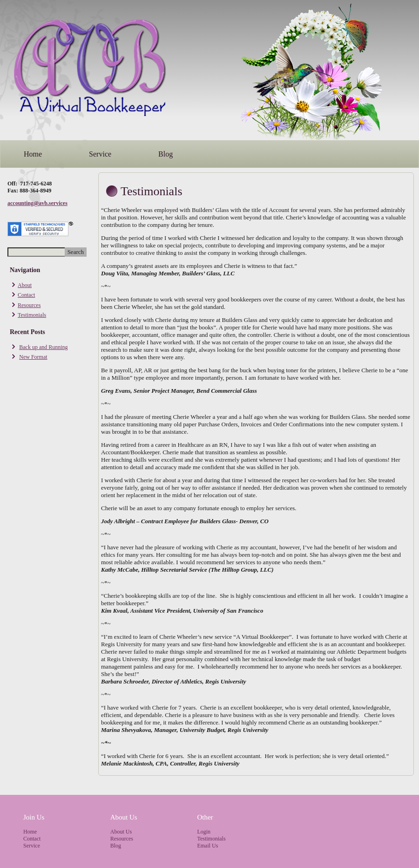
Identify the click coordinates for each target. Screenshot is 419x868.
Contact (26, 295)
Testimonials (32, 315)
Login (204, 832)
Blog (166, 154)
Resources (29, 305)
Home (33, 154)
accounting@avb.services (37, 203)
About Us (121, 832)
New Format (33, 357)
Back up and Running (43, 347)
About (25, 285)
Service (100, 154)
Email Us (207, 846)
